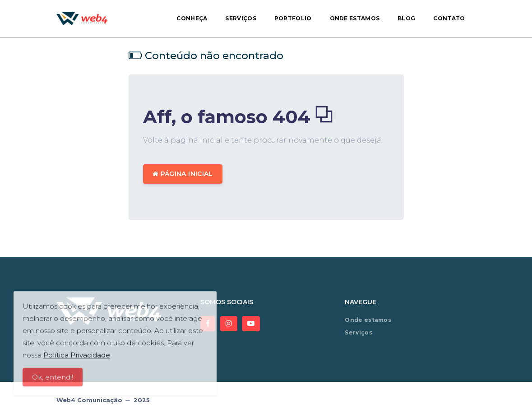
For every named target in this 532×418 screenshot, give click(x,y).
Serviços (241, 18)
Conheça (192, 18)
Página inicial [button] (183, 174)
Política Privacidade (77, 358)
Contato (449, 18)
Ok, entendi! (53, 380)
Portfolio (293, 18)
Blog (406, 18)
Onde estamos (355, 18)
